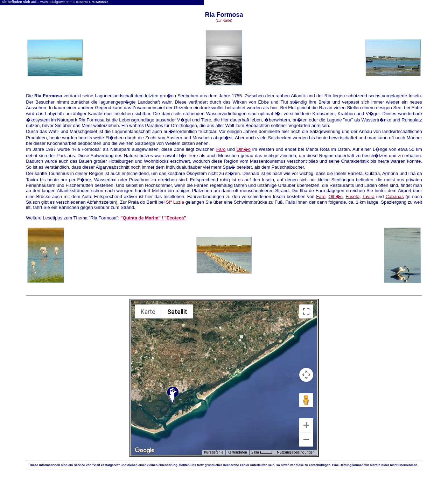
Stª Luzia (175, 202)
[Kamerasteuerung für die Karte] (306, 375)
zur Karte (224, 20)
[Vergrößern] (306, 425)
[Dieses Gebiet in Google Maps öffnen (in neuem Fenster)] (145, 450)
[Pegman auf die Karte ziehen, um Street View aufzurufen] (306, 400)
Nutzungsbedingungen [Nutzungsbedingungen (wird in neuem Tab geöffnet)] (296, 452)
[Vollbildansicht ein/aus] (306, 311)
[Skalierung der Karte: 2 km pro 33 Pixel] (262, 453)
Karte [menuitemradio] (148, 312)
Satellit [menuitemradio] (177, 312)
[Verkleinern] (306, 440)
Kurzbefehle (214, 452)
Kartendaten (237, 452)
